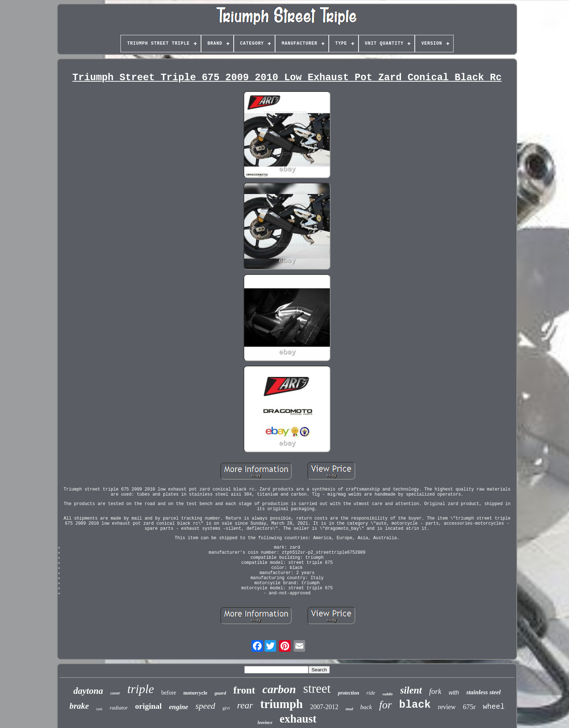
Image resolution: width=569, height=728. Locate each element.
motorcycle (195, 693)
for (386, 705)
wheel (494, 707)
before (169, 693)
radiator (119, 708)
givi (226, 708)
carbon (279, 689)
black (415, 705)
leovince (265, 723)
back (366, 707)
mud (349, 709)
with (454, 693)
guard (220, 693)
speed (205, 706)
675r (469, 707)
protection (348, 693)
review (447, 707)
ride (371, 693)
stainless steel (484, 692)
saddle (388, 694)
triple (141, 689)
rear (245, 705)
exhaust (298, 719)
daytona (88, 691)
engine (179, 707)
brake (79, 706)
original (148, 706)
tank (99, 709)
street (317, 689)
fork (435, 691)
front (244, 690)
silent (411, 690)
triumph (281, 704)
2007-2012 (324, 707)
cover (115, 693)
